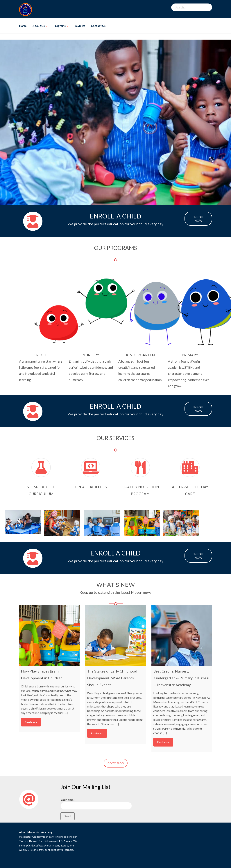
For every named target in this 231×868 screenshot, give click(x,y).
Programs (60, 26)
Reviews (80, 26)
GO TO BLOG (116, 763)
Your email (96, 803)
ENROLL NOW (198, 219)
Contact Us (98, 26)
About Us (39, 26)
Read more (31, 722)
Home (23, 26)
